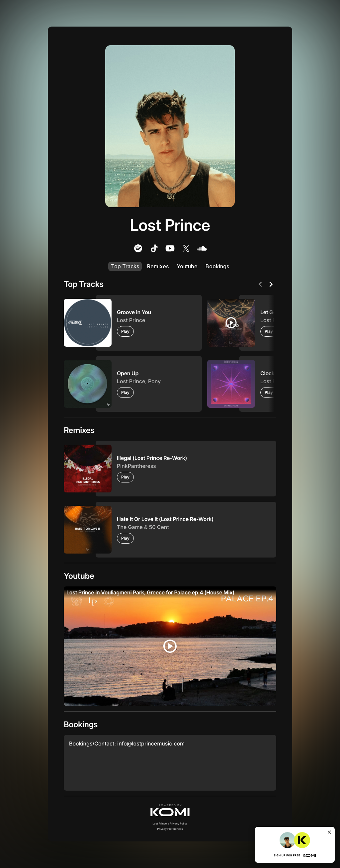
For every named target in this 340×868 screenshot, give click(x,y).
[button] (170, 810)
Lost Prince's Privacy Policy (170, 824)
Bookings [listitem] (217, 266)
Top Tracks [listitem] (125, 266)
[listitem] (138, 248)
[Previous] (260, 284)
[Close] (329, 832)
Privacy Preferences (170, 829)
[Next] (271, 284)
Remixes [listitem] (158, 266)
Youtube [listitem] (187, 266)
